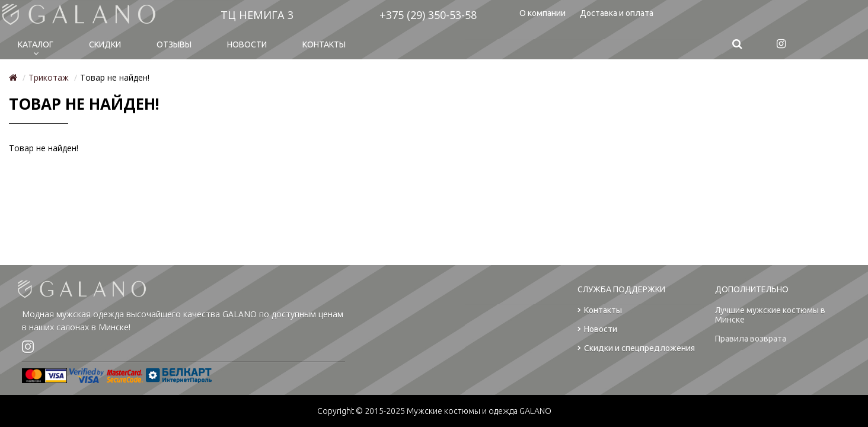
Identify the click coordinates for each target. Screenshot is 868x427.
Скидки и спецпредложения (636, 348)
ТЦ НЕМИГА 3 (257, 15)
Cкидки (105, 44)
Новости (247, 44)
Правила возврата (751, 339)
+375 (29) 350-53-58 (428, 15)
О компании (542, 13)
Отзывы (174, 44)
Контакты (324, 44)
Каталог (36, 44)
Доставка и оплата (617, 13)
